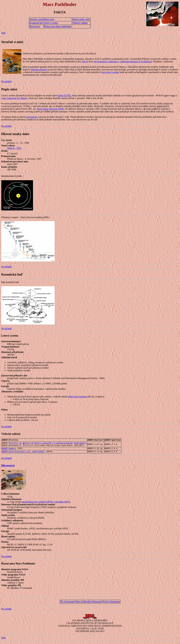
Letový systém (51, 23)
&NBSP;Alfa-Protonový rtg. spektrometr (23, 454)
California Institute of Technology (136, 62)
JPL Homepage (67, 604)
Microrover (35, 26)
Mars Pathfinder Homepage (89, 604)
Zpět (3, 33)
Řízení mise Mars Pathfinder (58, 26)
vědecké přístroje (39, 70)
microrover (32, 117)
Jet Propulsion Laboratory (106, 62)
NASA (85, 62)
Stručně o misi (36, 19)
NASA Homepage (111, 604)
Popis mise (49, 19)
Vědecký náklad (80, 23)
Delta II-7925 (65, 95)
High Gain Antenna (78, 397)
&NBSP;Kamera (9, 450)
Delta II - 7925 (14, 148)
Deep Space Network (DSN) (51, 109)
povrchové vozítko (110, 72)
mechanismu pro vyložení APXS (37, 504)
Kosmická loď (36, 23)
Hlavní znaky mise (81, 19)
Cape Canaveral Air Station (14, 98)
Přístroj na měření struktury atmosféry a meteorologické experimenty (48, 444)
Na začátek (6, 81)
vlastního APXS (63, 504)
